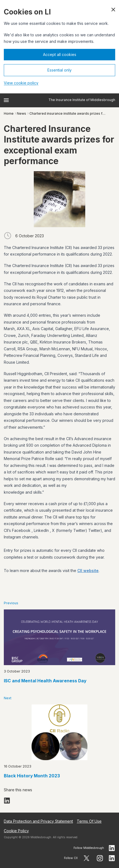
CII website (88, 571)
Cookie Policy (16, 831)
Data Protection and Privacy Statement (38, 821)
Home (9, 113)
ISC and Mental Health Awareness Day (45, 681)
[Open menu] (6, 100)
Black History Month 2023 (32, 776)
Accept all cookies (60, 54)
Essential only (59, 70)
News (22, 113)
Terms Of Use (89, 821)
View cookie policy (21, 83)
